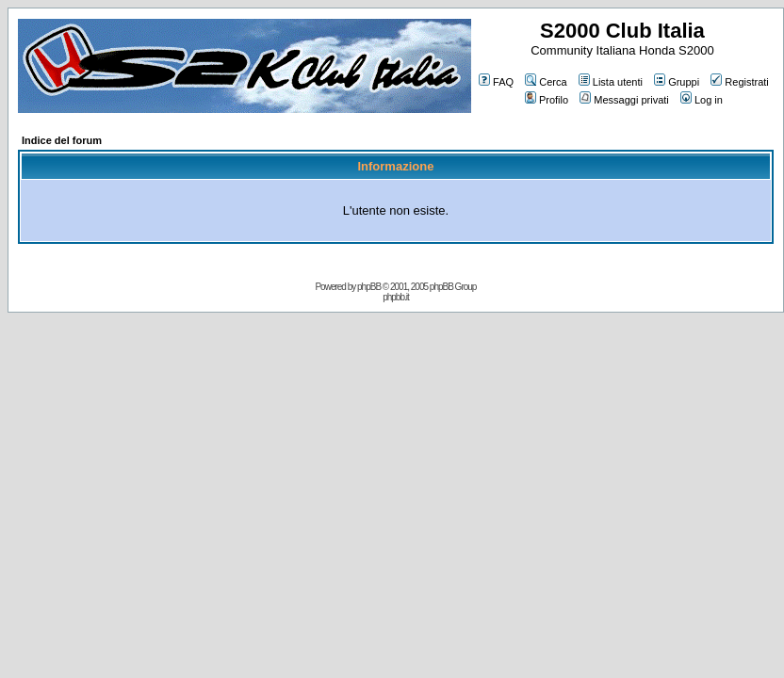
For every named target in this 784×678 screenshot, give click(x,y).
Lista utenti (611, 82)
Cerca (546, 82)
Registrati (739, 82)
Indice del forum (62, 140)
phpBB (369, 287)
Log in (702, 100)
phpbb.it (396, 297)
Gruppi (677, 82)
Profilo (547, 100)
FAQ (496, 82)
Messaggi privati (624, 100)
